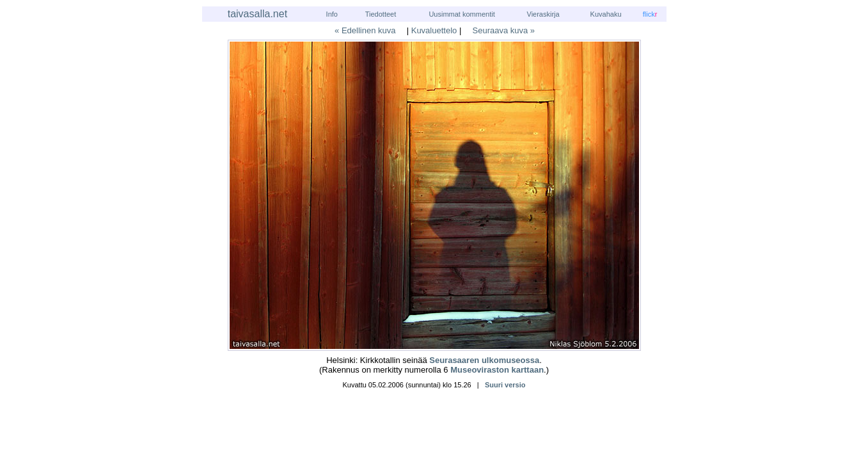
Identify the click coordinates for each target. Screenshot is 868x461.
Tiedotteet (381, 14)
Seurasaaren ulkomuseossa (484, 360)
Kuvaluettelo (434, 30)
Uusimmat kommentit (462, 14)
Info (332, 14)
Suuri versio (505, 385)
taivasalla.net (257, 14)
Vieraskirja (543, 14)
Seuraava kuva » (504, 30)
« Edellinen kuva (365, 30)
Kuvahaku (606, 14)
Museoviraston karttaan (497, 370)
